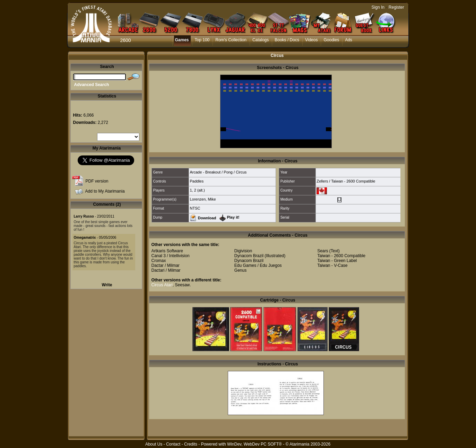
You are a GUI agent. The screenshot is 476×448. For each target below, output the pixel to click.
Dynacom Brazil (249, 256)
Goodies (331, 40)
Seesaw (183, 285)
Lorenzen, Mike (203, 199)
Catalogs (261, 40)
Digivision (243, 251)
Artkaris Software (167, 251)
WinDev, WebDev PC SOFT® (254, 444)
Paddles (197, 181)
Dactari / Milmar (166, 270)
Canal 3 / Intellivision (171, 256)
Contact (173, 444)
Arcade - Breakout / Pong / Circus (218, 172)
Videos (311, 40)
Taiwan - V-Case (332, 265)
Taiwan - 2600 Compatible (341, 256)
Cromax (159, 261)
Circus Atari (162, 285)
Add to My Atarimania (105, 191)
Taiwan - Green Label (337, 261)
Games (182, 40)
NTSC (195, 208)
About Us (154, 444)
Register (396, 7)
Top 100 (202, 40)
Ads (349, 40)
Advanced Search (92, 85)
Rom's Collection (231, 40)
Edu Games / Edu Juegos (258, 265)
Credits (191, 444)
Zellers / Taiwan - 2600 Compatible (346, 181)
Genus (240, 270)
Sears (323, 251)
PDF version (97, 181)
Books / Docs (287, 40)
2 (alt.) (200, 190)
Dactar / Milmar (166, 265)
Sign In (378, 7)
